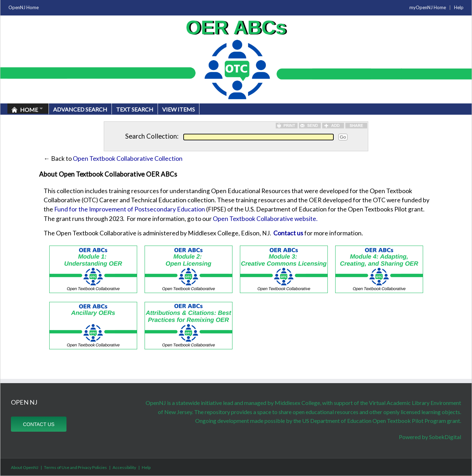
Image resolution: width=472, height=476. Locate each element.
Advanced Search (80, 109)
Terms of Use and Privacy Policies (75, 467)
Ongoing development (222, 421)
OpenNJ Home (24, 7)
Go (343, 137)
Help (459, 7)
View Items (178, 109)
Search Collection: (152, 136)
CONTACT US (39, 424)
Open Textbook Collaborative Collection (128, 158)
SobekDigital (445, 437)
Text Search (135, 109)
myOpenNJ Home (428, 7)
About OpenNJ (25, 467)
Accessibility (124, 467)
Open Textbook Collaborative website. (265, 219)
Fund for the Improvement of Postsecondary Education (130, 209)
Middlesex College (297, 403)
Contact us (288, 233)
